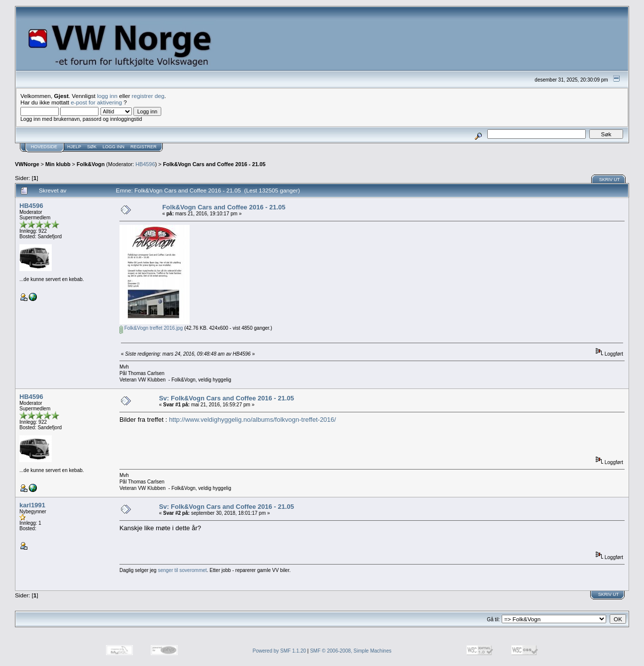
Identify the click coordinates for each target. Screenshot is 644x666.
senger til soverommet (182, 570)
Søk (92, 147)
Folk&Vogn (91, 164)
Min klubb (58, 164)
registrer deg (148, 96)
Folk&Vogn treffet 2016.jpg (151, 328)
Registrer (144, 147)
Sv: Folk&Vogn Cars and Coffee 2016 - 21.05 (226, 398)
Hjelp (74, 147)
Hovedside (44, 147)
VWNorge (27, 164)
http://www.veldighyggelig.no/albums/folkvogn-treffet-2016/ (252, 420)
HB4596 (145, 164)
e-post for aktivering (96, 102)
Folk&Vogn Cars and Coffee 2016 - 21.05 (214, 164)
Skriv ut (610, 180)
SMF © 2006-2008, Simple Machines (351, 651)
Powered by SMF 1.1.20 (279, 651)
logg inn (107, 96)
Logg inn (113, 147)
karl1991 (32, 505)
